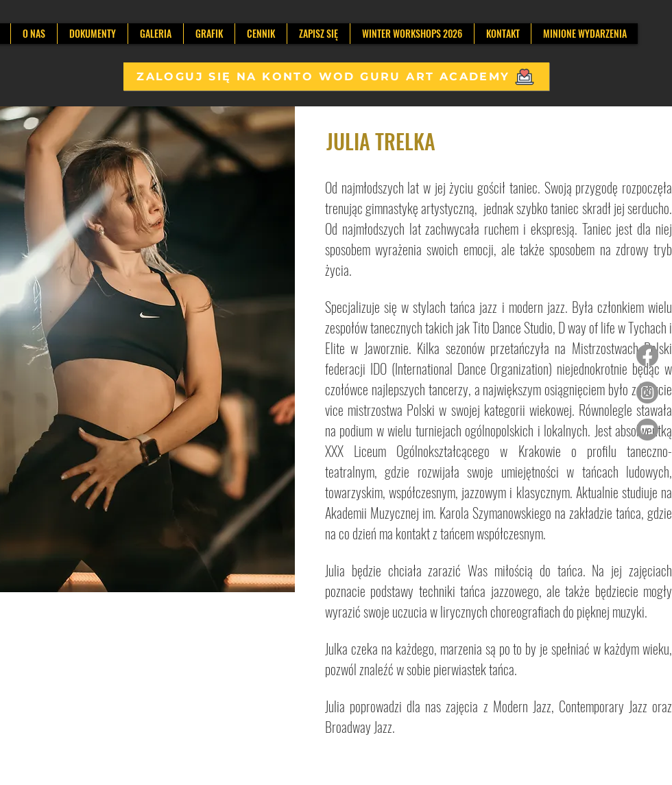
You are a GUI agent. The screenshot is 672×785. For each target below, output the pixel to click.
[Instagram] (647, 392)
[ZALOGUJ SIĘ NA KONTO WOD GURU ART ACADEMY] (336, 77)
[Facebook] (647, 355)
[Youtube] (647, 430)
